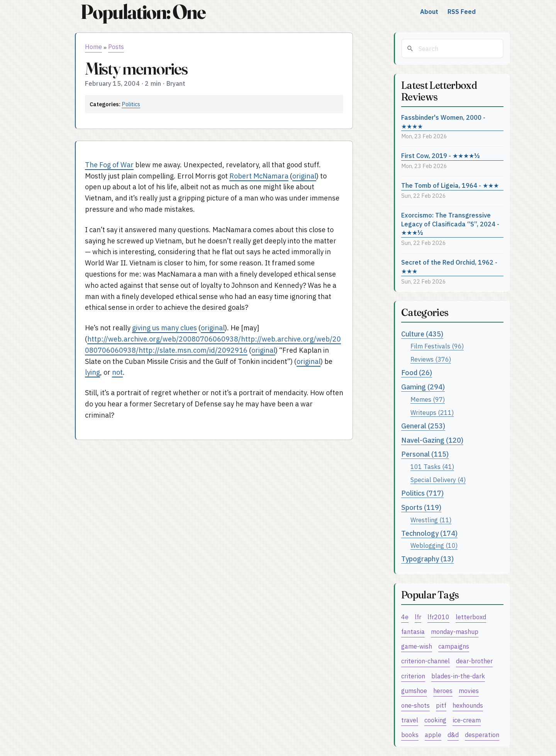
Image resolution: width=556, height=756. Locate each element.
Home (93, 47)
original (304, 176)
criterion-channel (425, 661)
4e (405, 617)
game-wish (417, 646)
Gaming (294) (423, 387)
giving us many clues (164, 328)
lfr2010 (438, 617)
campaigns (454, 646)
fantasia (413, 631)
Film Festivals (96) (437, 346)
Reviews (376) (431, 359)
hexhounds (468, 705)
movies (469, 691)
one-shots (415, 705)
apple (433, 735)
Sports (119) (421, 507)
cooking (435, 720)
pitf (441, 705)
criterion (413, 676)
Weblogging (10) (434, 545)
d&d (453, 735)
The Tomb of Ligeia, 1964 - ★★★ (450, 185)
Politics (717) (422, 493)
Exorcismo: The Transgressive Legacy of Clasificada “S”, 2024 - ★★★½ (450, 224)
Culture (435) (422, 334)
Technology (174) (429, 533)
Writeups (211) (432, 412)
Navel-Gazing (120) (432, 440)
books (410, 735)
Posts (116, 47)
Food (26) (417, 373)
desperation (482, 735)
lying (92, 372)
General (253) (423, 426)
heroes (443, 691)
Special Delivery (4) (438, 480)
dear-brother (474, 661)
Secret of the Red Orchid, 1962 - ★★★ (449, 267)
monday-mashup (455, 631)
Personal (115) (425, 454)
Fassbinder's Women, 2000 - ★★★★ (443, 122)
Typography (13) (427, 559)
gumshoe (414, 691)
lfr (418, 617)
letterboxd (471, 617)
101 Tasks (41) (432, 466)
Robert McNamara (259, 176)
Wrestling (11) (431, 520)
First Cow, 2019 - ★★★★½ (441, 155)
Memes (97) (428, 399)
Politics (131, 104)
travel (410, 720)
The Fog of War (109, 165)
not (117, 372)
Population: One (143, 12)
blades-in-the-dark (458, 676)
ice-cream (467, 720)
